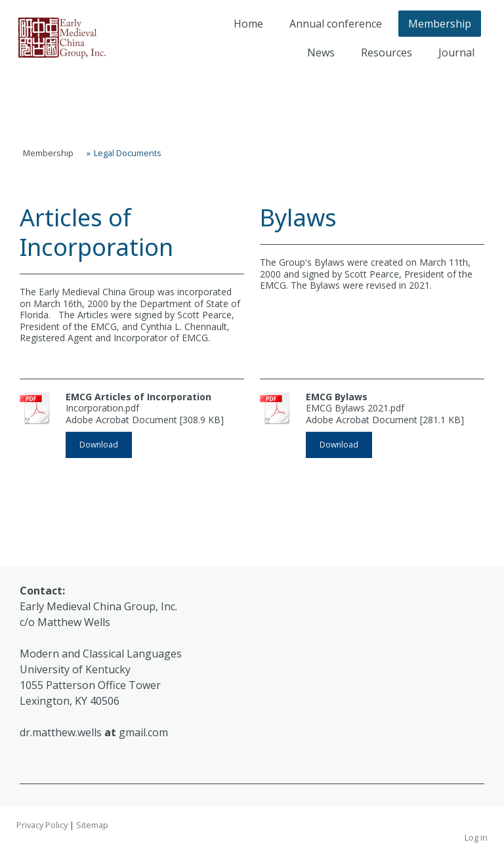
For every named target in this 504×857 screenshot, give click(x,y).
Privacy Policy (42, 825)
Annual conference (336, 24)
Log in (476, 837)
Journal (456, 52)
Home (248, 24)
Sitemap (92, 825)
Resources (387, 52)
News (321, 52)
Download (99, 445)
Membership (440, 24)
